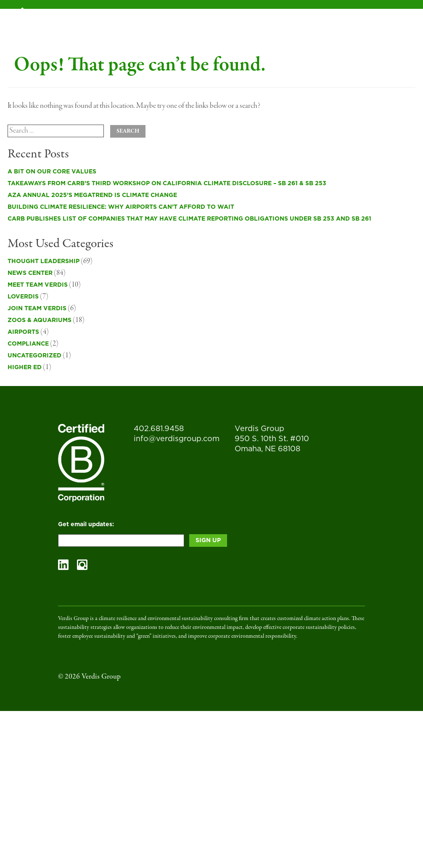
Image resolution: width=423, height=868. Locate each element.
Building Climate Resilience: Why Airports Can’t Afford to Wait (121, 207)
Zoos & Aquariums (40, 320)
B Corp (185, 19)
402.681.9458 (159, 429)
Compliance (28, 344)
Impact (338, 19)
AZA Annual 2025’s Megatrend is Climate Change (92, 195)
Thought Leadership (44, 261)
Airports (23, 332)
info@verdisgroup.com (177, 439)
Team (305, 19)
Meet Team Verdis (38, 285)
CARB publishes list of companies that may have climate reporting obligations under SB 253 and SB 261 (189, 219)
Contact (376, 19)
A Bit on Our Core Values (52, 172)
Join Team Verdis (37, 309)
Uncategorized (34, 356)
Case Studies (232, 19)
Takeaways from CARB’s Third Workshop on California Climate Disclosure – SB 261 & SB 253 (167, 184)
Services (146, 19)
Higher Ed (25, 367)
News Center (30, 273)
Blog (275, 19)
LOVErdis (23, 297)
